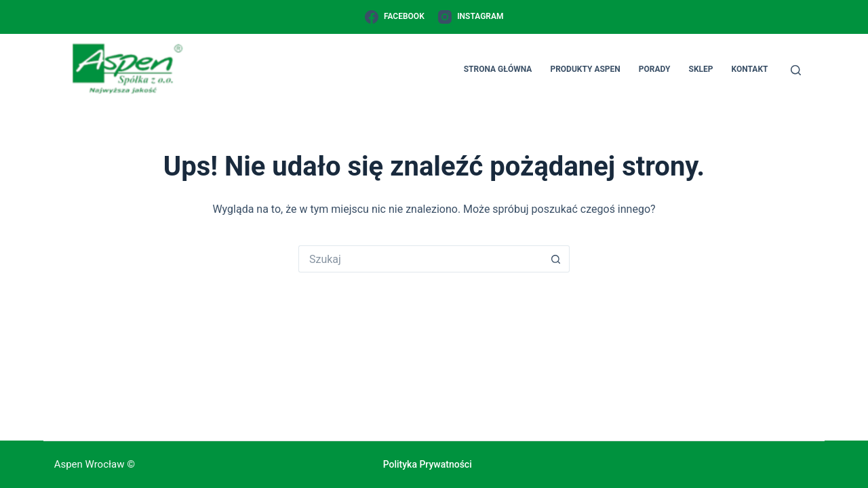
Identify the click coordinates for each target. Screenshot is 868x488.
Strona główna (498, 69)
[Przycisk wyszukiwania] (556, 259)
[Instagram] (471, 17)
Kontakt (750, 69)
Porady (655, 69)
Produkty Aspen (585, 69)
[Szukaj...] (420, 259)
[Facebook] (395, 17)
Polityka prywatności (428, 464)
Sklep (701, 69)
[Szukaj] (796, 70)
